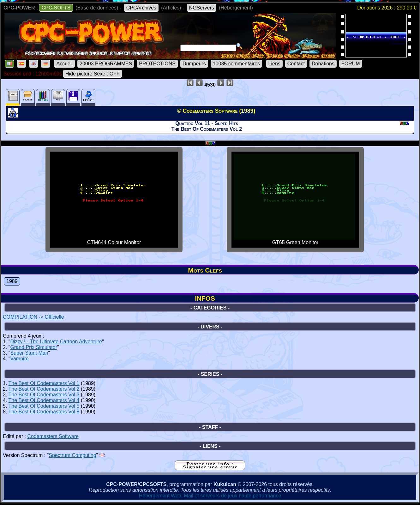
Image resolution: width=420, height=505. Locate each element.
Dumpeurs (194, 64)
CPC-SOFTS (56, 8)
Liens (274, 64)
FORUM (351, 64)
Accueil (64, 64)
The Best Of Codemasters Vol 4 (44, 400)
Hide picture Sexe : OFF (93, 74)
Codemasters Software (53, 436)
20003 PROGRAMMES (106, 64)
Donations (323, 64)
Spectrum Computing (72, 455)
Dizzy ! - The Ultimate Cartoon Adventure (56, 342)
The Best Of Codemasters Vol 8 (44, 412)
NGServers (202, 8)
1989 (12, 281)
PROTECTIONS (157, 64)
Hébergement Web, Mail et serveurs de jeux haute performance (210, 496)
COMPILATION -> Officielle (33, 317)
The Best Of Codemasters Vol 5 (44, 406)
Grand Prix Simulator (34, 347)
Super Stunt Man (29, 353)
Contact (296, 64)
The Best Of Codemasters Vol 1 (44, 383)
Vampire (19, 359)
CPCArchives (141, 8)
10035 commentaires (236, 64)
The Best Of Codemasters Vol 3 (44, 395)
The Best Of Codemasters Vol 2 (44, 389)
